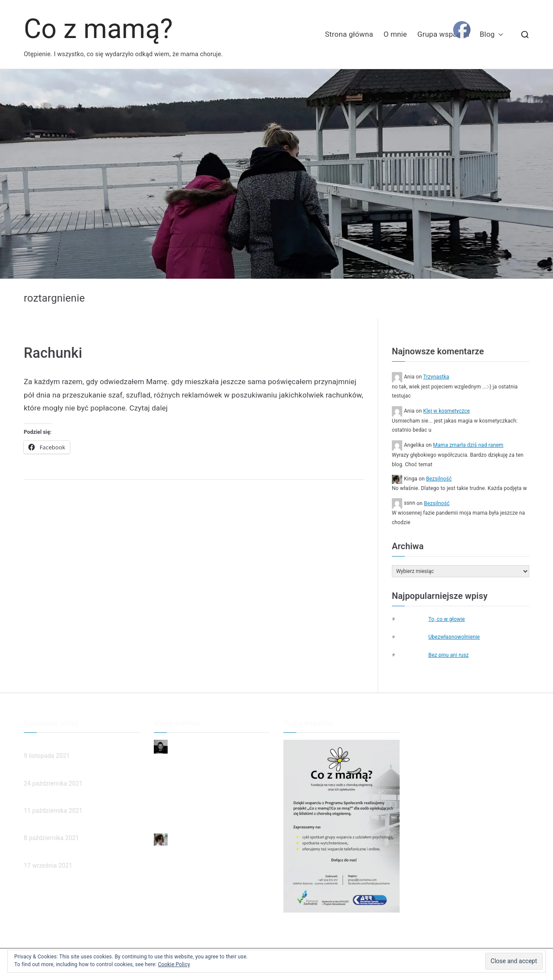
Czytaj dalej (148, 408)
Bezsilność (439, 479)
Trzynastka (436, 377)
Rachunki (53, 353)
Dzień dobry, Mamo (180, 775)
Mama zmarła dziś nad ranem (468, 445)
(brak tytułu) (40, 800)
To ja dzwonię (173, 804)
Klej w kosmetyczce (447, 411)
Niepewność (171, 761)
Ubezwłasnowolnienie (454, 637)
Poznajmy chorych (49, 854)
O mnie (395, 34)
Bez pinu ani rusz (448, 655)
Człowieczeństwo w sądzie (61, 772)
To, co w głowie (447, 619)
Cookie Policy (174, 964)
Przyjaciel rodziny (178, 818)
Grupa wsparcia (443, 34)
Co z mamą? (98, 29)
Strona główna (349, 34)
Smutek (164, 789)
